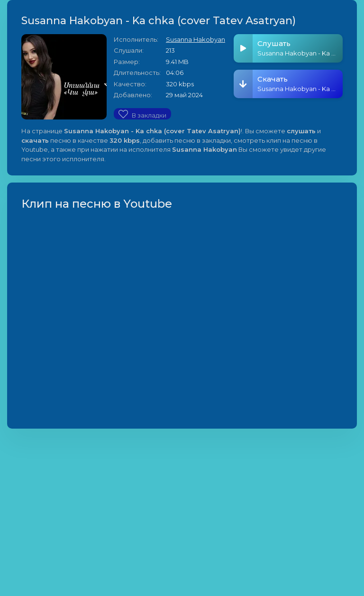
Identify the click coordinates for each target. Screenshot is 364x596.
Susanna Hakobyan (196, 39)
